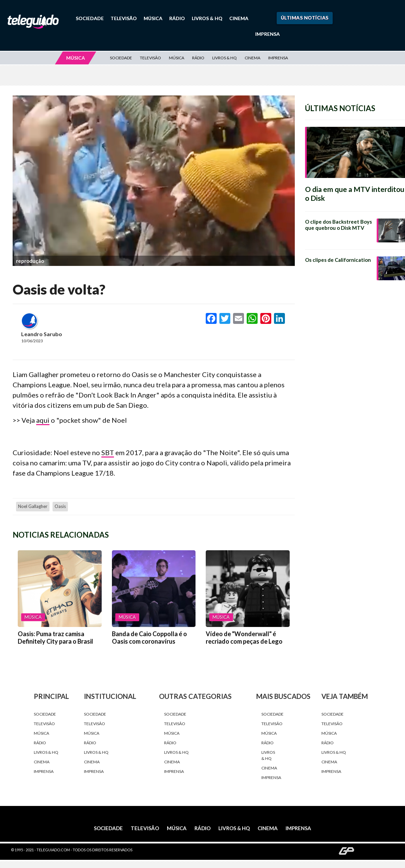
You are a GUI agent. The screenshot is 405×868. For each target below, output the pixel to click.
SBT (108, 452)
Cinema (239, 18)
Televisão (124, 18)
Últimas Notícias (305, 18)
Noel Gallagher (33, 506)
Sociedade (90, 18)
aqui (43, 420)
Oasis (60, 506)
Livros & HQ (207, 18)
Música (153, 18)
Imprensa (267, 34)
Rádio (177, 18)
